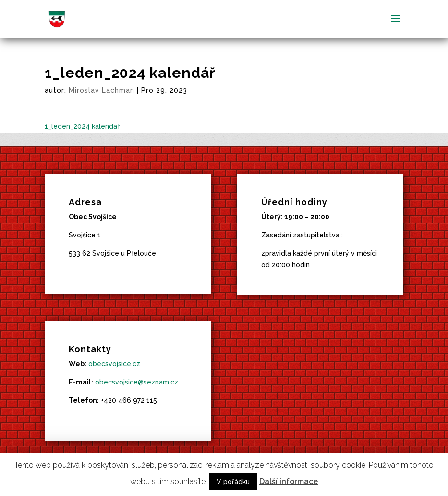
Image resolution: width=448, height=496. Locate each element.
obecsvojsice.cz (114, 364)
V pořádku (233, 482)
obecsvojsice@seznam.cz (137, 382)
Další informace (289, 481)
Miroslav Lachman (102, 90)
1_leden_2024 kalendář (82, 126)
